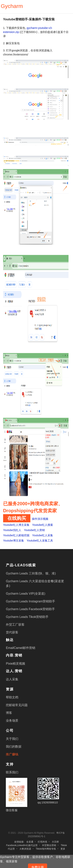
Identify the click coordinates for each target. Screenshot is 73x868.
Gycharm (12, 6)
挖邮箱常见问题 (17, 705)
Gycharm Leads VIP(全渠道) (26, 594)
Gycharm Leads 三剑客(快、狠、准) (31, 573)
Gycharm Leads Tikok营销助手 (27, 617)
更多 (63, 849)
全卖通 (30, 842)
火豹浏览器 (25, 849)
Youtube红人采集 (43, 535)
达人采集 (12, 679)
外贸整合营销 (49, 845)
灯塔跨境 (42, 842)
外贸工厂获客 (15, 625)
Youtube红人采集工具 (40, 541)
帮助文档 (12, 697)
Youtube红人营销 (34, 530)
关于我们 (12, 739)
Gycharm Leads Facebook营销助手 (30, 609)
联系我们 (12, 772)
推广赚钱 (12, 754)
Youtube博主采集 (14, 541)
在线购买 (17, 518)
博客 (9, 713)
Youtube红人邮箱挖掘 (16, 535)
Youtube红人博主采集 (16, 525)
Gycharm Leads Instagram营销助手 (30, 601)
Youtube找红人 (12, 530)
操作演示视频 (40, 519)
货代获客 (12, 632)
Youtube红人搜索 (43, 525)
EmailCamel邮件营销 (20, 648)
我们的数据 (14, 747)
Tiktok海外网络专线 (46, 849)
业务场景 (12, 721)
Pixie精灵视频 (15, 664)
